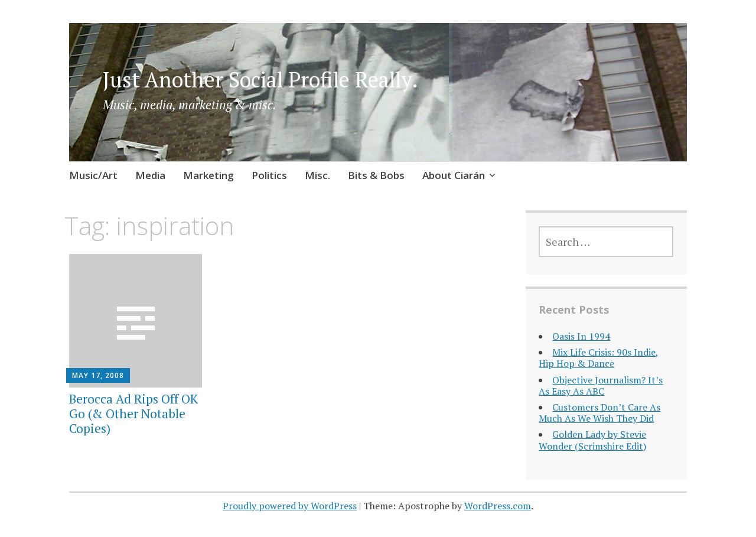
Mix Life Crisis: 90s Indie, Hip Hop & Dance (599, 358)
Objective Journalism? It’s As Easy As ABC (601, 385)
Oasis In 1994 (581, 336)
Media (150, 175)
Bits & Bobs (376, 175)
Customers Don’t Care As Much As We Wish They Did (599, 413)
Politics (269, 175)
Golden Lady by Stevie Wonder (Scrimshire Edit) (592, 440)
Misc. (317, 175)
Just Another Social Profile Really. (260, 79)
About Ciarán (454, 175)
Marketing (208, 175)
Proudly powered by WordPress (290, 506)
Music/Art (93, 175)
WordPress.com (498, 506)
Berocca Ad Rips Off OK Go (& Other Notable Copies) (133, 414)
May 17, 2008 (98, 375)
